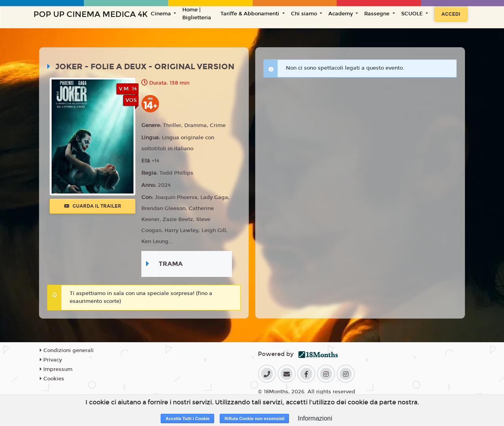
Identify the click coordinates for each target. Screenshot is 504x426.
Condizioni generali (67, 350)
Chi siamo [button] (305, 14)
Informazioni (315, 418)
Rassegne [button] (378, 14)
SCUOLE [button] (413, 14)
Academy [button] (341, 14)
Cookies (52, 379)
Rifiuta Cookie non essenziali (254, 419)
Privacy (51, 360)
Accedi (451, 14)
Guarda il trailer (93, 206)
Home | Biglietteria (197, 14)
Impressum (56, 369)
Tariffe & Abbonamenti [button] (251, 14)
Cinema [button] (162, 14)
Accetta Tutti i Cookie (187, 419)
